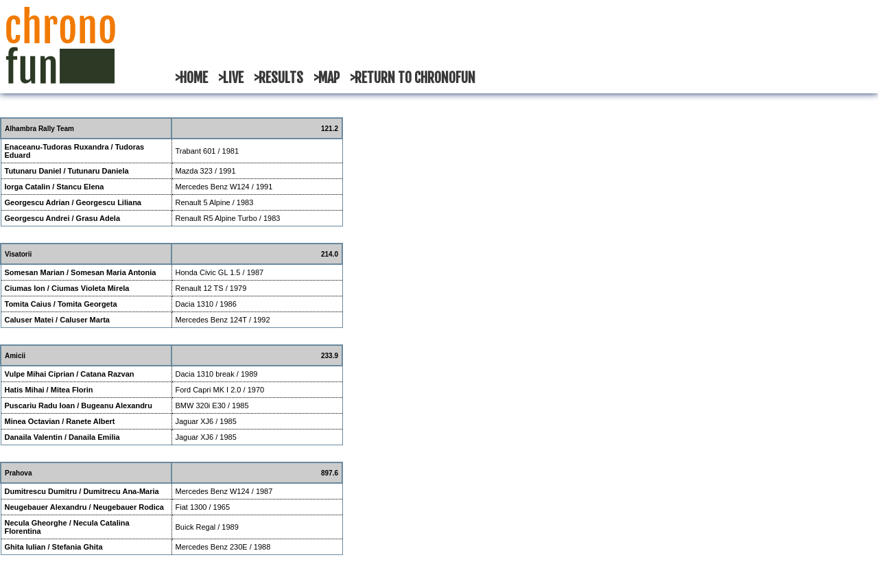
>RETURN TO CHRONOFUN (413, 78)
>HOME (191, 78)
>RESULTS (278, 78)
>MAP (327, 78)
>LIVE (231, 78)
